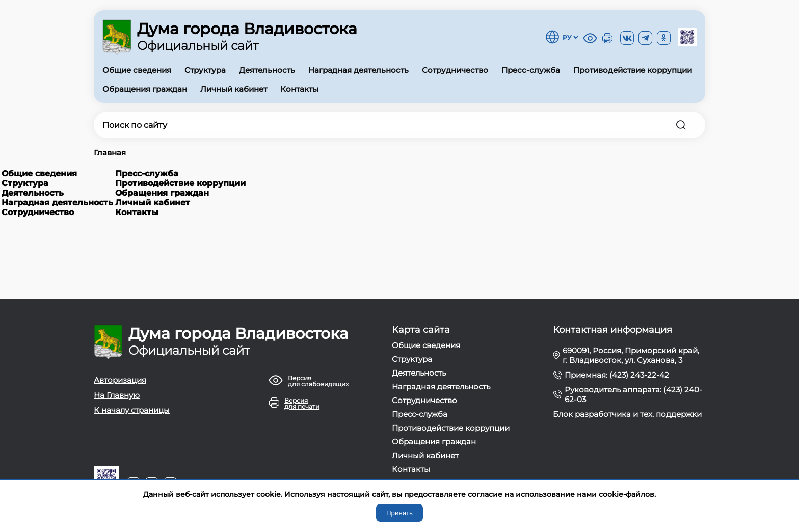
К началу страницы (132, 410)
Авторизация (120, 380)
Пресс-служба (531, 70)
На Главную (117, 395)
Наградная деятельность (358, 70)
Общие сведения (137, 70)
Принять (400, 513)
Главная (110, 153)
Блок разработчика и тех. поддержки (627, 414)
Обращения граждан (145, 89)
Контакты (299, 89)
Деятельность (267, 70)
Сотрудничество (455, 70)
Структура (205, 70)
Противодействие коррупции (633, 70)
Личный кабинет (234, 89)
